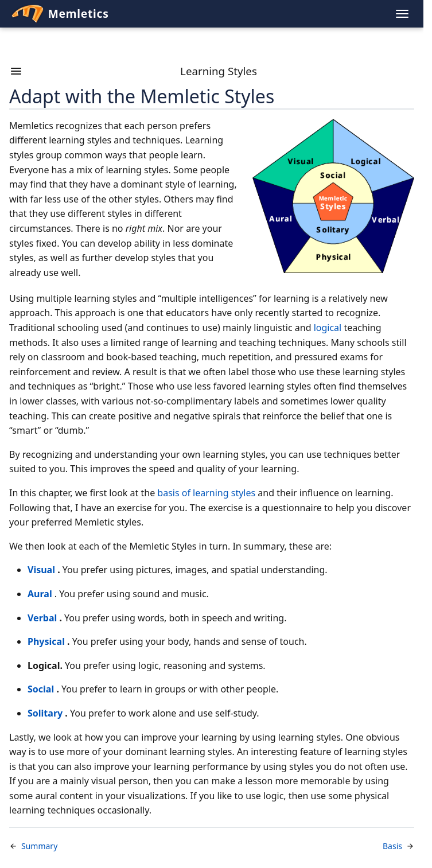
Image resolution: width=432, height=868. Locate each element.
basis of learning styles (206, 493)
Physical (46, 641)
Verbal (42, 618)
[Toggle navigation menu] (402, 14)
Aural (40, 594)
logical (328, 328)
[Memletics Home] (202, 14)
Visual (41, 570)
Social (41, 689)
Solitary (45, 713)
